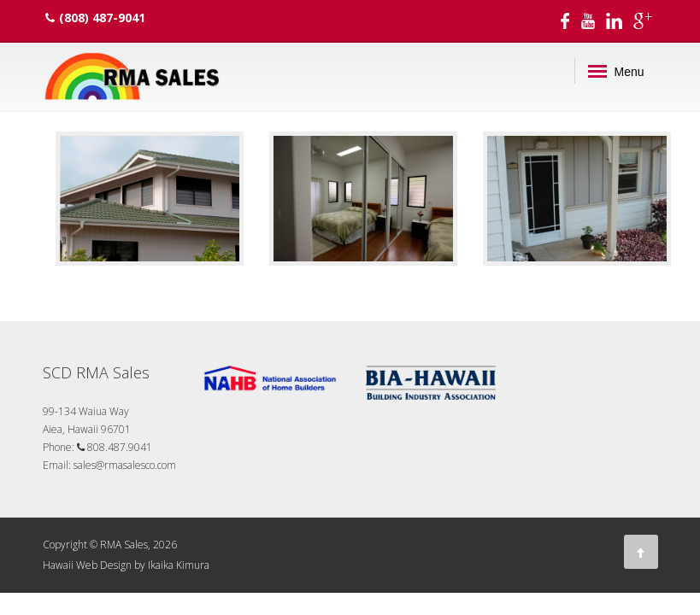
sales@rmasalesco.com (125, 465)
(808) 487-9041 (95, 18)
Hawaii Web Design (87, 565)
